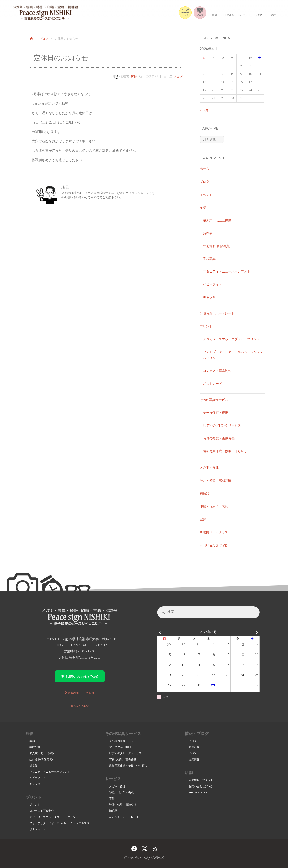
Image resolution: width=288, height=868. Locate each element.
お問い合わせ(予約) (214, 545)
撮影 (203, 207)
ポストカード (213, 383)
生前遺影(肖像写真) (218, 246)
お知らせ (194, 747)
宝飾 (203, 519)
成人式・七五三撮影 (218, 220)
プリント (206, 326)
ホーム (205, 168)
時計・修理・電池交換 (216, 480)
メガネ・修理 (210, 467)
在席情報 (194, 760)
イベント (206, 194)
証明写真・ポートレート (218, 313)
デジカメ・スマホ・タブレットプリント (233, 339)
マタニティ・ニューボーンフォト (228, 271)
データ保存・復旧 (216, 412)
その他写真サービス (215, 399)
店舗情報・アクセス (215, 532)
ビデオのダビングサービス (223, 425)
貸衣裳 (208, 233)
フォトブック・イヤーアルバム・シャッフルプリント (62, 824)
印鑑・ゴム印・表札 (215, 506)
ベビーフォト (213, 284)
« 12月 (204, 110)
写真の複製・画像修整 (220, 438)
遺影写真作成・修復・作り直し (227, 451)
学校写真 (210, 258)
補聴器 (205, 493)
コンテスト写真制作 (218, 370)
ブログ (44, 39)
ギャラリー (211, 297)
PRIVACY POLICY (80, 706)
